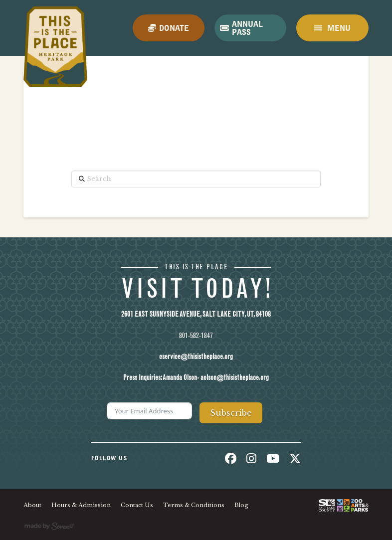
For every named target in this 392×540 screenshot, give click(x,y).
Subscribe (231, 413)
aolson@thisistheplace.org (235, 378)
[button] (332, 28)
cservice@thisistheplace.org (196, 357)
